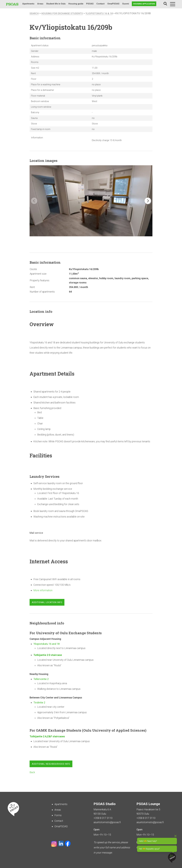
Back (32, 777)
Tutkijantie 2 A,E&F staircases (47, 741)
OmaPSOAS (113, 4)
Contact (100, 4)
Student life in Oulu (56, 4)
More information (43, 595)
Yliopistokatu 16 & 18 (105, 13)
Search (165, 4)
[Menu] (173, 4)
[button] (148, 205)
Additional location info (47, 607)
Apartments (28, 4)
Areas (40, 4)
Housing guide (76, 4)
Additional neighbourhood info (51, 768)
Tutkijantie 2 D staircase (48, 659)
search (35, 13)
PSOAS (90, 4)
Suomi (126, 4)
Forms (58, 815)
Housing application (144, 4)
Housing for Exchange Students (65, 13)
